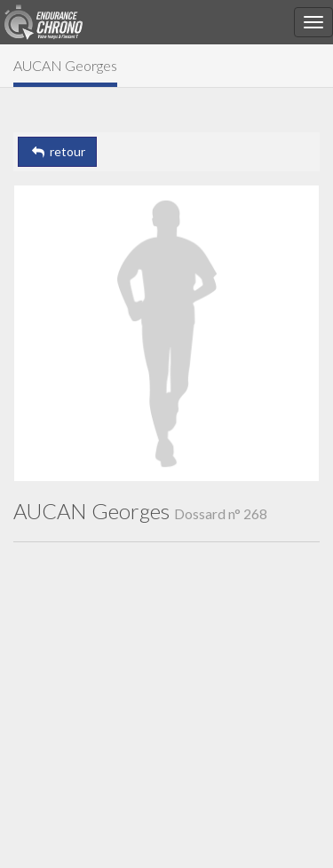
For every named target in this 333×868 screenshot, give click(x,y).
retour (57, 151)
